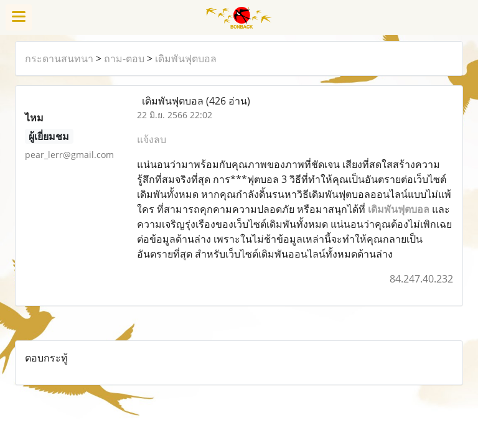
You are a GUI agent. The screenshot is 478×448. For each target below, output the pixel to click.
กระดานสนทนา (59, 58)
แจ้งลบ (152, 139)
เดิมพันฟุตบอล (186, 58)
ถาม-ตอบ (124, 58)
